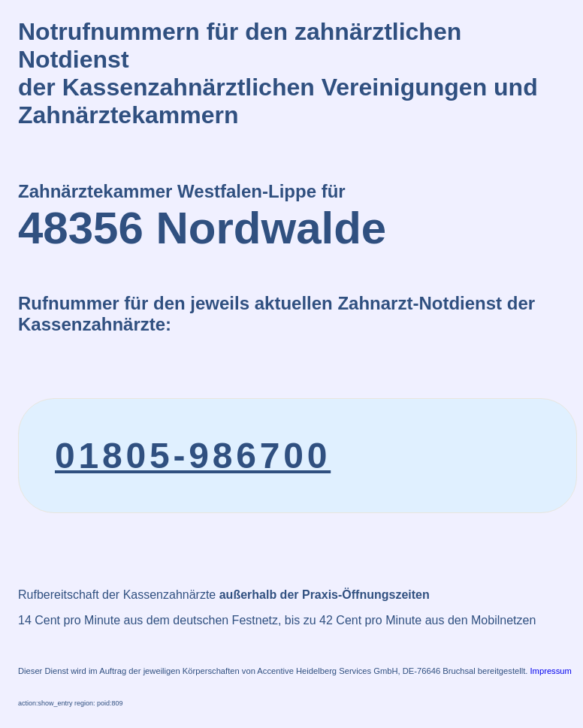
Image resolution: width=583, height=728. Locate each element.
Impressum (551, 671)
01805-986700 (193, 456)
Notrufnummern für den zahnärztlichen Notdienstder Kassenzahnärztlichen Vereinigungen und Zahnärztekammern (278, 73)
